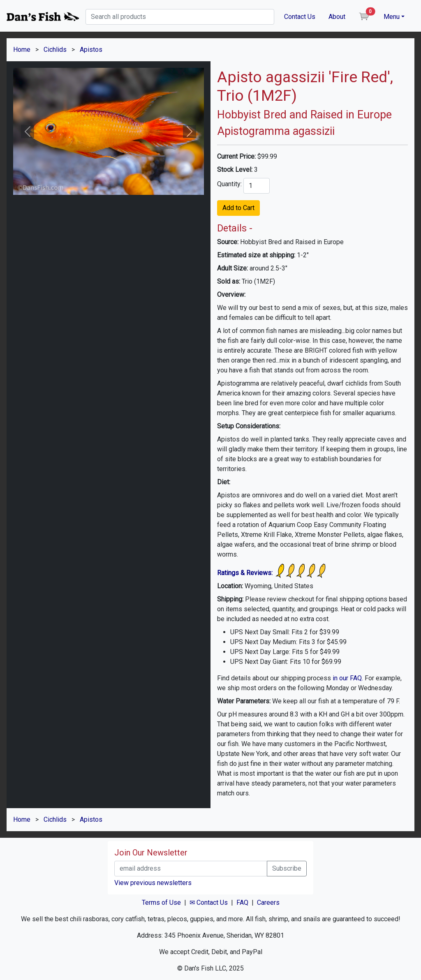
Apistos (91, 50)
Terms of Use (161, 903)
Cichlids (55, 50)
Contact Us (300, 17)
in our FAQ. (348, 678)
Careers (268, 903)
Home (22, 50)
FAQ (242, 903)
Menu (392, 17)
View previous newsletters (153, 883)
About (337, 17)
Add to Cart (238, 208)
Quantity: (229, 184)
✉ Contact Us (209, 903)
